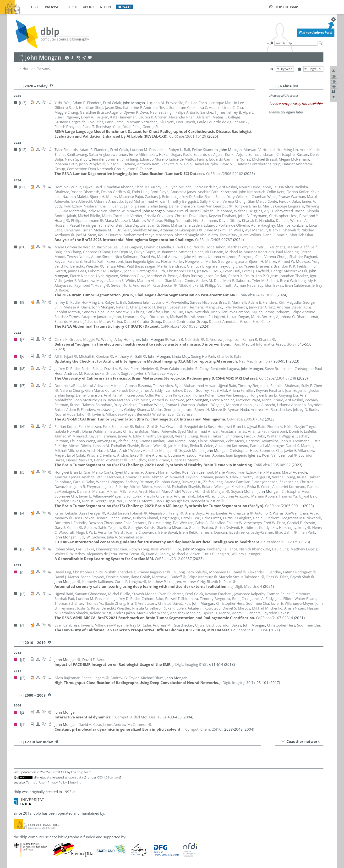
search (71, 7)
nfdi (104, 7)
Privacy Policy (57, 782)
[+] (283, 741)
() (264, 344)
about (89, 7)
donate (125, 7)
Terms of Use (35, 782)
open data (76, 777)
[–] (277, 86)
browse (52, 7)
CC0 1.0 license (107, 777)
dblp (35, 7)
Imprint (75, 782)
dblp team (84, 772)
